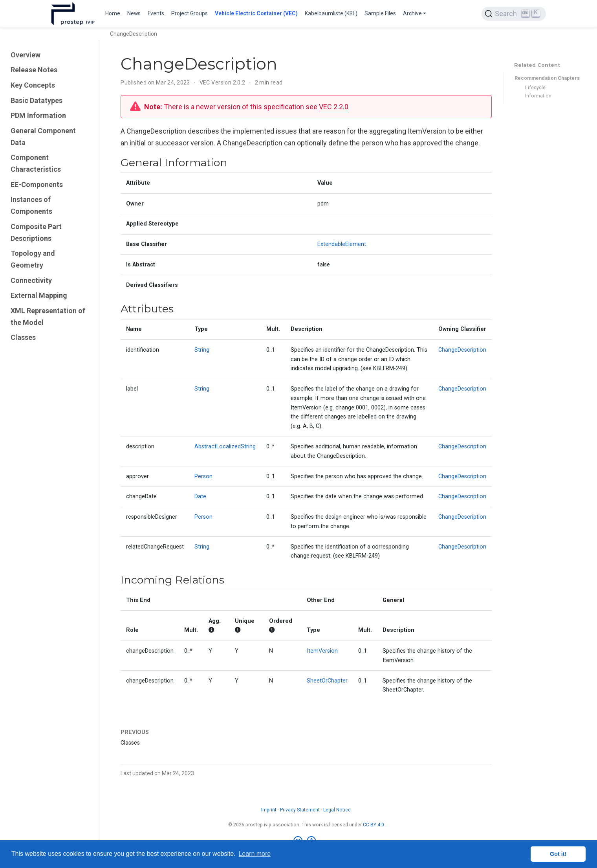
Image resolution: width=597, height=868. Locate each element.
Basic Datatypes (37, 100)
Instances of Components (31, 205)
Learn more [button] (255, 854)
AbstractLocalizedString (225, 447)
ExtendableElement (342, 244)
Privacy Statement (300, 810)
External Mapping (39, 295)
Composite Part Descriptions (36, 232)
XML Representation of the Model (48, 317)
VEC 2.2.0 (334, 107)
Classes (23, 337)
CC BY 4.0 (374, 825)
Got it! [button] (558, 854)
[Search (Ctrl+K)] (514, 14)
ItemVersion (322, 651)
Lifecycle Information (538, 92)
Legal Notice (337, 810)
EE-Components (37, 184)
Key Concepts (33, 85)
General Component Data (43, 137)
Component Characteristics (36, 163)
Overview (26, 55)
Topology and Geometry (33, 259)
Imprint (269, 810)
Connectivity (31, 280)
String (202, 350)
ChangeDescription (462, 350)
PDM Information (38, 115)
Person (203, 476)
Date (200, 496)
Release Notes (34, 70)
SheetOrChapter (327, 681)
